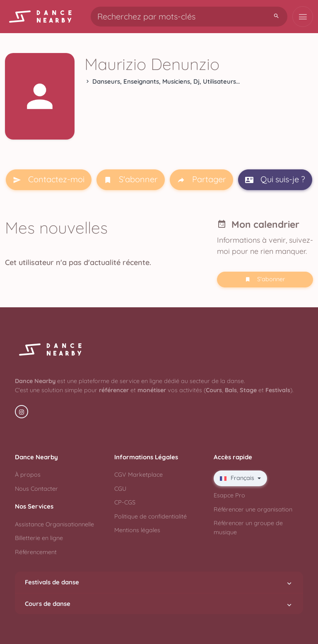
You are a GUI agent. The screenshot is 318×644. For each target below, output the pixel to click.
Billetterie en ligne (39, 538)
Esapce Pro (229, 495)
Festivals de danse (159, 582)
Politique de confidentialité (151, 516)
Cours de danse (159, 604)
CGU (120, 489)
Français (238, 478)
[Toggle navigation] (303, 17)
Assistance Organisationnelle (54, 524)
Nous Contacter (36, 489)
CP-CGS (125, 502)
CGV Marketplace (139, 475)
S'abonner (131, 180)
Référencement (36, 552)
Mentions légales (137, 530)
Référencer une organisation (253, 509)
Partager (201, 180)
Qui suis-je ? (275, 180)
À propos (28, 475)
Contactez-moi (49, 180)
